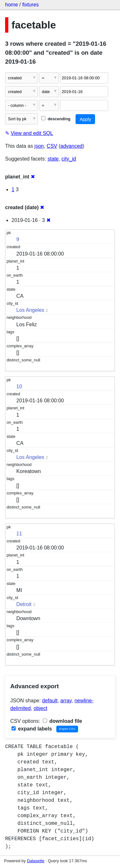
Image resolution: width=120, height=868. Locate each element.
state (53, 159)
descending (56, 119)
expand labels (32, 729)
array (66, 701)
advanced (72, 146)
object (40, 708)
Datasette (36, 861)
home (12, 5)
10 (19, 387)
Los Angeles (30, 310)
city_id (69, 159)
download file (63, 721)
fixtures (30, 5)
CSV (52, 146)
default (50, 701)
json (39, 146)
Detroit (24, 604)
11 (19, 534)
